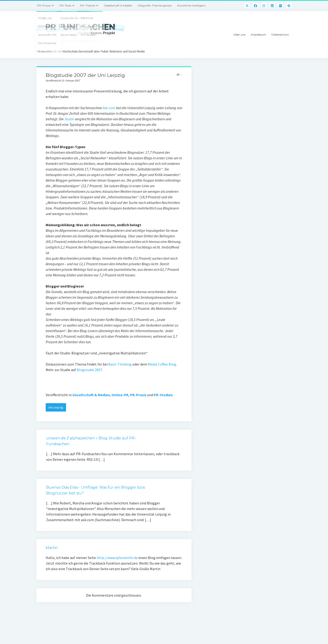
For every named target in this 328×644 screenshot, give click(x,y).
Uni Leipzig (56, 407)
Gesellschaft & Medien (118, 5)
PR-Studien (163, 395)
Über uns (239, 34)
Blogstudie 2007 (89, 370)
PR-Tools (65, 5)
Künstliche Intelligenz (192, 5)
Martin (52, 548)
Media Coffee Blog (162, 364)
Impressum (258, 34)
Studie (69, 119)
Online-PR (120, 395)
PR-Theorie (88, 5)
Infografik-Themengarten (155, 5)
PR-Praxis (44, 5)
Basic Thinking (120, 364)
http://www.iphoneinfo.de (117, 558)
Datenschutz (280, 34)
